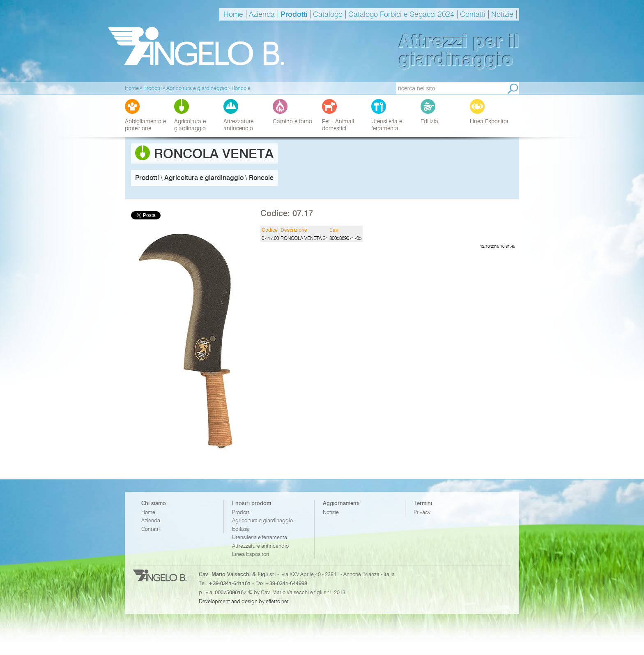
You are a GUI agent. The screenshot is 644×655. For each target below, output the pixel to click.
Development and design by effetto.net (244, 601)
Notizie (502, 14)
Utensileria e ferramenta (260, 537)
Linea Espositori (251, 554)
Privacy (422, 512)
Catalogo (328, 14)
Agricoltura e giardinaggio (262, 520)
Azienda (262, 14)
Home (233, 14)
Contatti (473, 14)
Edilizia (240, 529)
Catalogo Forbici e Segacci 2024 (401, 14)
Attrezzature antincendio (260, 546)
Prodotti (294, 14)
